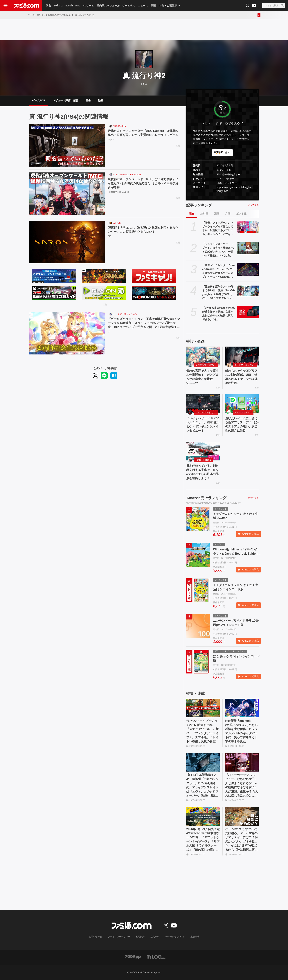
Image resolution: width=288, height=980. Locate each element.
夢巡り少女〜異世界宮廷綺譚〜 (207, 365)
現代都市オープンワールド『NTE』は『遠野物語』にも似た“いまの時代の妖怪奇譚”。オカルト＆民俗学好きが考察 (143, 183)
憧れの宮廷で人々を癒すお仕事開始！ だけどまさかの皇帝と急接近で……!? (202, 377)
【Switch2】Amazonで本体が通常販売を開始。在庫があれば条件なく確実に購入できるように (218, 314)
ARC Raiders (119, 126)
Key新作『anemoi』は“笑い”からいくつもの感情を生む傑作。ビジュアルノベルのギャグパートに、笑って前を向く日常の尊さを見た (241, 731)
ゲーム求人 (129, 6)
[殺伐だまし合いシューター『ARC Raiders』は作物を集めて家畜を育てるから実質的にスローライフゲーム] (67, 145)
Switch (69, 6)
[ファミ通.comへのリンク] (27, 6)
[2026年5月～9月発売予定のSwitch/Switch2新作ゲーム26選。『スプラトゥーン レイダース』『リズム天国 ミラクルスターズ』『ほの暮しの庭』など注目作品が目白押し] (203, 816)
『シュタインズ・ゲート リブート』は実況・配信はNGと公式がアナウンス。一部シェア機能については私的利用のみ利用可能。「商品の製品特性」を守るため (218, 250)
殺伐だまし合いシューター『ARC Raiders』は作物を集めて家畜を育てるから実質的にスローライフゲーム (143, 133)
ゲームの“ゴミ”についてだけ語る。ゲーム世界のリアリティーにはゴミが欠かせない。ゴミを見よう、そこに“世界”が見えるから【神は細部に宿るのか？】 (241, 840)
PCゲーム (88, 6)
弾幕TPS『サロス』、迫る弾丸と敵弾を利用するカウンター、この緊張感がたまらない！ (143, 230)
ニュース (143, 6)
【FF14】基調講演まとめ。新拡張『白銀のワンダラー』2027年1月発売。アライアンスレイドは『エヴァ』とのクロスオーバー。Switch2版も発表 (202, 786)
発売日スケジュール (108, 6)
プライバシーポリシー (119, 937)
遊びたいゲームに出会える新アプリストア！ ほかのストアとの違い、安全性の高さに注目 (242, 424)
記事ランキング (199, 205)
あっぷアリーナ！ (243, 412)
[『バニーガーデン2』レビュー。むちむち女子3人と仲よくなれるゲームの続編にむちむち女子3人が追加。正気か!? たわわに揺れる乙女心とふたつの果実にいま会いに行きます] (242, 762)
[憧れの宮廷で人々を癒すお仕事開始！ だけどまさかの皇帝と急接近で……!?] (203, 356)
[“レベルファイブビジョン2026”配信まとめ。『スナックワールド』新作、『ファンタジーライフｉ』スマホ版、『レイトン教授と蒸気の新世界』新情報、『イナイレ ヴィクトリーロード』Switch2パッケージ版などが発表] (203, 708)
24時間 (204, 214)
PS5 (78, 6)
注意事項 (155, 937)
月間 (228, 214)
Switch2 (58, 6)
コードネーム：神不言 (245, 365)
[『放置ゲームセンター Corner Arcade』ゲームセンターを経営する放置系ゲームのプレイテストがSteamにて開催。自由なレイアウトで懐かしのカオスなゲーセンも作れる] (248, 269)
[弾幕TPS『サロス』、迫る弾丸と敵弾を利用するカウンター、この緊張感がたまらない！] (67, 242)
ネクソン (112, 139)
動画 (153, 6)
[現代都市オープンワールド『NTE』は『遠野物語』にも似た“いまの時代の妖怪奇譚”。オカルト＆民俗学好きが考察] (67, 194)
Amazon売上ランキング (206, 498)
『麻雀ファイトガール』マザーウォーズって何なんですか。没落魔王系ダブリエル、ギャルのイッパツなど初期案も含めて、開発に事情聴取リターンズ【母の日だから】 (218, 229)
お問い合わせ (95, 937)
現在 (192, 214)
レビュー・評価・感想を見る (221, 123)
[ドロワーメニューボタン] (6, 6)
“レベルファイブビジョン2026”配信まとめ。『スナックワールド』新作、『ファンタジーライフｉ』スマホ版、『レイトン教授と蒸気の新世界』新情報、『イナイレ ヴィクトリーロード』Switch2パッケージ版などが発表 (203, 731)
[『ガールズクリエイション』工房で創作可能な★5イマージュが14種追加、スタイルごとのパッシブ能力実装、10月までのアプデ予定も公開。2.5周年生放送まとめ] (67, 333)
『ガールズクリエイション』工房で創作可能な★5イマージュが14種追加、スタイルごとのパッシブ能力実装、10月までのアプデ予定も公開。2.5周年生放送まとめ (144, 323)
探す (228, 153)
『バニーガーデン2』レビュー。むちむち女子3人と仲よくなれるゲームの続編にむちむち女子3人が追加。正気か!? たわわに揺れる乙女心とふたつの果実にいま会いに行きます (242, 786)
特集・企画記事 (168, 6)
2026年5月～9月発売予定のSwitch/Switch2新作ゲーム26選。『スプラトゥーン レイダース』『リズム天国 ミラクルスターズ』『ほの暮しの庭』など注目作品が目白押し (203, 840)
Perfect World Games (118, 192)
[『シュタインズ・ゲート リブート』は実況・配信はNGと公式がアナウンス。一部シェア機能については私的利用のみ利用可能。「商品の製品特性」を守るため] (248, 248)
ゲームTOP (39, 100)
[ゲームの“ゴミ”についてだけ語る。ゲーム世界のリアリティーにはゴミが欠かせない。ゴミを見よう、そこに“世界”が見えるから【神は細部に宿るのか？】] (242, 816)
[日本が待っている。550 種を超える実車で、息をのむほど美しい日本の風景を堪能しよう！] (203, 451)
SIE (110, 236)
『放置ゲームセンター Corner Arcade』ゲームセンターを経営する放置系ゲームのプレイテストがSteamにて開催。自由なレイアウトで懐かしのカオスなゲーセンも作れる (218, 271)
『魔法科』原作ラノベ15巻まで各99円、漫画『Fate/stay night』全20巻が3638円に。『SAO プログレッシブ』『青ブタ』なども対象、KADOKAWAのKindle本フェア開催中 (219, 293)
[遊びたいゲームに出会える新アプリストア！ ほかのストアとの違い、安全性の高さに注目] (242, 403)
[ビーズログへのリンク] (156, 957)
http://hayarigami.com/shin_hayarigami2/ (234, 189)
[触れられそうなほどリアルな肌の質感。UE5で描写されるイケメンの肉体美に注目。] (242, 356)
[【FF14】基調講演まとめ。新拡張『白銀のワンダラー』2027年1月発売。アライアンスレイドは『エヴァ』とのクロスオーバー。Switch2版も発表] (203, 762)
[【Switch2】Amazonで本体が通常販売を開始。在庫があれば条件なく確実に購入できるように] (248, 312)
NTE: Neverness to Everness (127, 175)
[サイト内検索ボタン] (274, 6)
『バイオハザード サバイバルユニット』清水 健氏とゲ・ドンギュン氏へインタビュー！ (203, 424)
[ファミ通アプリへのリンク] (133, 957)
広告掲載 (195, 937)
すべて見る (253, 205)
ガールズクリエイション (125, 314)
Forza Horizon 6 (203, 460)
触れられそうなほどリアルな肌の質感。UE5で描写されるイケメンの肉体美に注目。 (241, 377)
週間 (217, 214)
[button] (222, 196)
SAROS (117, 223)
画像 (88, 100)
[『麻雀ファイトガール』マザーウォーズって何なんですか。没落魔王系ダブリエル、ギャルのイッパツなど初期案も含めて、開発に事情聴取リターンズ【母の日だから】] (248, 227)
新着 (48, 6)
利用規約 (140, 937)
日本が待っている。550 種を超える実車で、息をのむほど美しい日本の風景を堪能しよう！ (202, 472)
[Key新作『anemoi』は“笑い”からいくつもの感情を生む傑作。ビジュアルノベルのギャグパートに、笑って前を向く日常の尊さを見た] (242, 708)
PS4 (144, 84)
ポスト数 (241, 214)
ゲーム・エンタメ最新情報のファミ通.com (49, 15)
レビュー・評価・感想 (65, 100)
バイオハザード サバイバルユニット (207, 412)
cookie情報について (175, 937)
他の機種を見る (230, 174)
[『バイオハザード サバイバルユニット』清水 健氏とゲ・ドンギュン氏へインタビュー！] (203, 403)
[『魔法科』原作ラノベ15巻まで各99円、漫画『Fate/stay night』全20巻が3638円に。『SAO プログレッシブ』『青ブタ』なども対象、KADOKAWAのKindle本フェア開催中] (248, 291)
